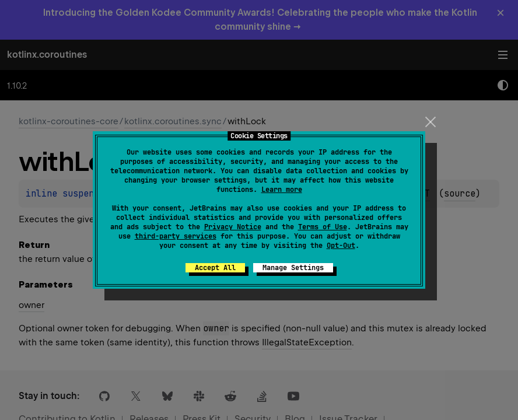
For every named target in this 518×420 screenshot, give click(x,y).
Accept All (215, 268)
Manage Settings (293, 268)
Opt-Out (341, 246)
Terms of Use (323, 227)
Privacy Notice (233, 227)
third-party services (176, 236)
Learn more (282, 190)
